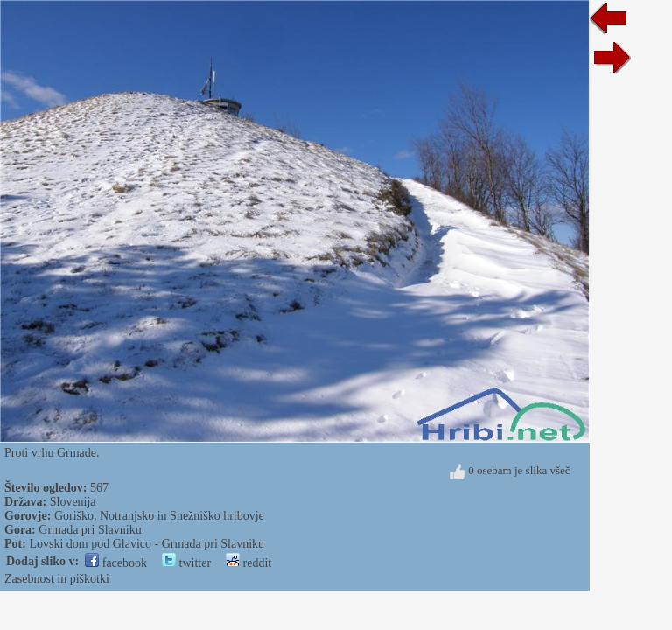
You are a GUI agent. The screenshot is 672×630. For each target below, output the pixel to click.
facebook (116, 563)
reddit (248, 563)
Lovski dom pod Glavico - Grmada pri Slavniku (147, 544)
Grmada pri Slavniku (90, 530)
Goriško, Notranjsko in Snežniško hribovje (159, 516)
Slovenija (73, 502)
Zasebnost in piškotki (57, 579)
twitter (186, 563)
